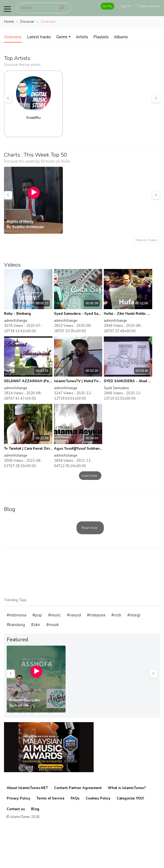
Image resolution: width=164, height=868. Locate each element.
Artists (82, 37)
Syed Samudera (116, 388)
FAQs (75, 798)
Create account (149, 6)
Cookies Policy (98, 798)
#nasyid (74, 615)
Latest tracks (39, 37)
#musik (53, 625)
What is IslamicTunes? (127, 788)
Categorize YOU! (130, 798)
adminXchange (16, 321)
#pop (37, 615)
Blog (35, 809)
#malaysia (96, 615)
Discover (27, 22)
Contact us (16, 809)
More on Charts (147, 240)
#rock (116, 615)
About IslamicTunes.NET (27, 788)
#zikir (36, 625)
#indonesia (16, 615)
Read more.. (90, 528)
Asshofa (22, 706)
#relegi (134, 615)
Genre (62, 37)
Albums (121, 37)
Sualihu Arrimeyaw (28, 227)
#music (54, 615)
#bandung (16, 625)
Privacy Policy (18, 798)
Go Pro (107, 6)
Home (9, 22)
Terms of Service (50, 798)
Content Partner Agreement (78, 788)
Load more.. (90, 476)
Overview (13, 37)
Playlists (101, 37)
